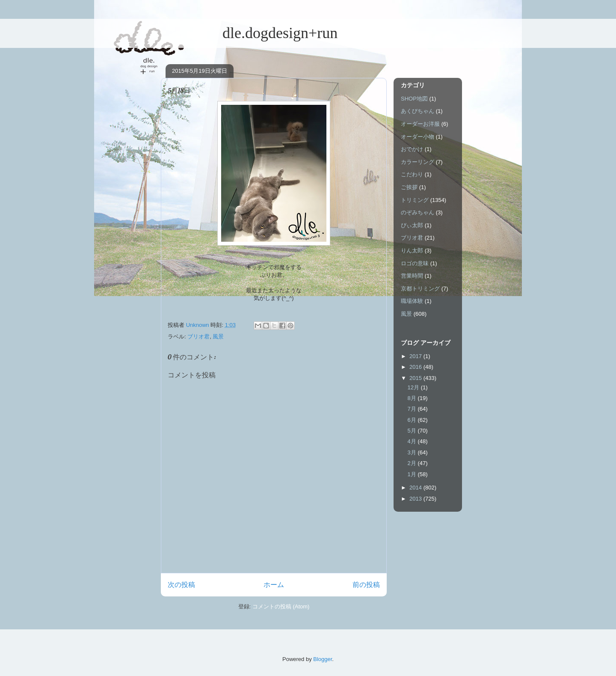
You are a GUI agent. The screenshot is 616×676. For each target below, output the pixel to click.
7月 (413, 409)
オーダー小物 (418, 137)
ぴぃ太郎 (412, 225)
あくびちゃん (418, 111)
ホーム (274, 585)
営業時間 (412, 276)
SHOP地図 (414, 99)
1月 (413, 474)
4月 (413, 441)
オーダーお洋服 (420, 124)
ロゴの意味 (415, 263)
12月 (414, 387)
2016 (416, 367)
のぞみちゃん (418, 212)
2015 (416, 378)
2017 (416, 356)
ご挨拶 (409, 187)
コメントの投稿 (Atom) (281, 606)
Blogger (323, 659)
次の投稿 (181, 585)
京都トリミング (420, 289)
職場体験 (412, 301)
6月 (413, 420)
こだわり (412, 174)
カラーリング (418, 162)
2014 (416, 488)
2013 (416, 499)
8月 (413, 398)
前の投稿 (366, 585)
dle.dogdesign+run (249, 33)
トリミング (415, 200)
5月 (413, 431)
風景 (218, 337)
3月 (413, 452)
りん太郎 (412, 251)
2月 (413, 463)
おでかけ (412, 149)
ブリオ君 (198, 337)
